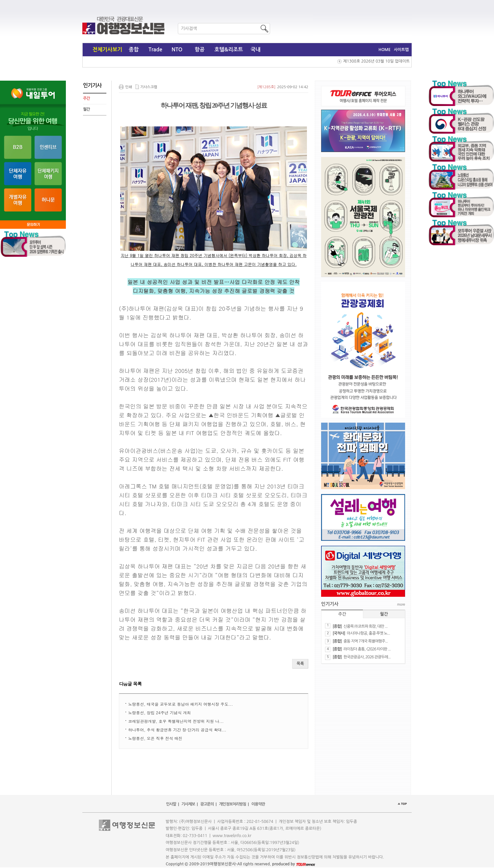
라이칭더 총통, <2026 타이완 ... (367, 649)
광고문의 (207, 804)
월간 (86, 109)
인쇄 (129, 87)
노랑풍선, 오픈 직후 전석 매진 (155, 738)
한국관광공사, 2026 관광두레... (367, 657)
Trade (155, 50)
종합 (134, 50)
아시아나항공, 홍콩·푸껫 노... (368, 633)
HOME (384, 50)
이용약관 (258, 804)
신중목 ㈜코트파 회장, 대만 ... (366, 626)
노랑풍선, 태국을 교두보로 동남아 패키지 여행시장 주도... (180, 704)
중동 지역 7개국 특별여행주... (366, 641)
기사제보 (188, 804)
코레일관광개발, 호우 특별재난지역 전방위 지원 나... (176, 721)
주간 (86, 98)
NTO (177, 50)
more (401, 604)
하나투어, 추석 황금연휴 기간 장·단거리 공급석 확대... (177, 730)
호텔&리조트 (229, 50)
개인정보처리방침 (233, 804)
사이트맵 (401, 50)
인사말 (171, 804)
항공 (200, 50)
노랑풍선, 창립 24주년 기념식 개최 (160, 712)
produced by (294, 864)
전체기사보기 (107, 50)
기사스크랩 (149, 87)
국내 (256, 50)
